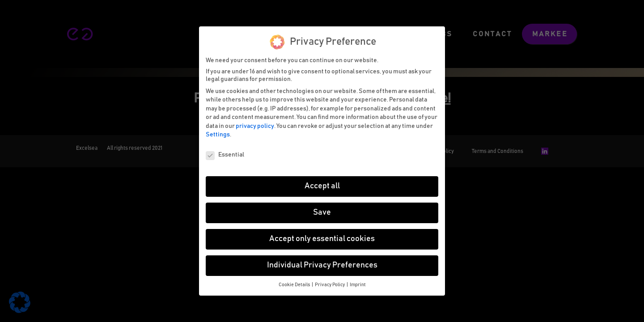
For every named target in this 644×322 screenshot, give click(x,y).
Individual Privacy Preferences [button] (322, 263)
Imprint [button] (358, 283)
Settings (218, 133)
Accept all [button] (322, 185)
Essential (225, 154)
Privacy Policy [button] (330, 283)
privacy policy (255, 124)
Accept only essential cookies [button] (322, 237)
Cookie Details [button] (295, 283)
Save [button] (322, 211)
